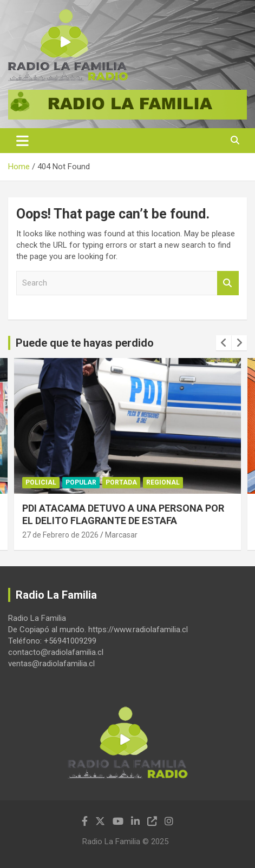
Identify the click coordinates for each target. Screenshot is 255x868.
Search (228, 283)
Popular (81, 482)
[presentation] (224, 343)
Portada (121, 482)
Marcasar (121, 535)
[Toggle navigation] (22, 141)
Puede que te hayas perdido (85, 343)
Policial (41, 482)
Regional (163, 482)
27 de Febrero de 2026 (60, 535)
